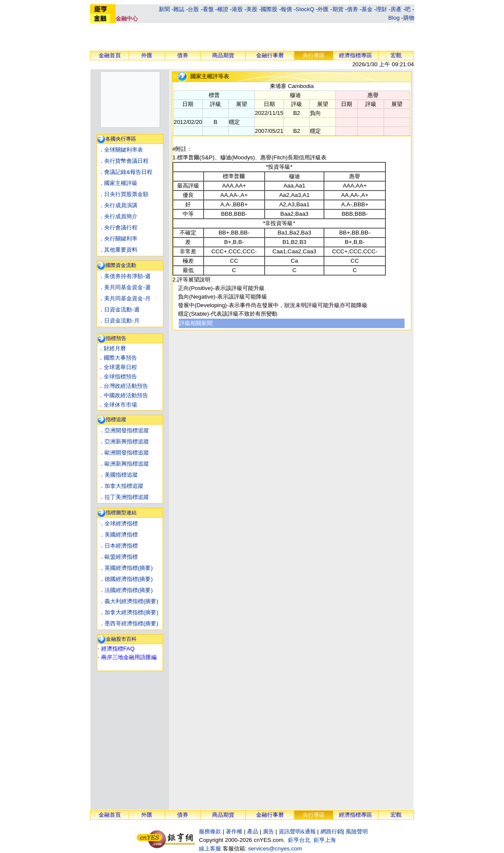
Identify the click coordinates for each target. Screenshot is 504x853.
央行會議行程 (121, 227)
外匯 (323, 9)
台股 (193, 9)
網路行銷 (332, 831)
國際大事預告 (120, 358)
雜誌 (179, 9)
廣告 (268, 831)
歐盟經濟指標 (121, 557)
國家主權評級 (121, 183)
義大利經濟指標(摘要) (131, 601)
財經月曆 (115, 348)
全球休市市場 (120, 405)
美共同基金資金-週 (127, 287)
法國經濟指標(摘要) (129, 590)
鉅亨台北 (299, 840)
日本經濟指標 (121, 546)
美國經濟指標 (121, 535)
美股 (252, 9)
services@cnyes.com (275, 849)
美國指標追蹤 (121, 475)
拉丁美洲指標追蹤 (127, 497)
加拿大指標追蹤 (124, 486)
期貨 (338, 9)
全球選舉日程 (120, 367)
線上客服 (210, 849)
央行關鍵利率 (121, 239)
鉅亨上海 (325, 840)
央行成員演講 (121, 205)
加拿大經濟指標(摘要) (131, 612)
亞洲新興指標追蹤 (127, 441)
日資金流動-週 (122, 309)
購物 (409, 18)
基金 (367, 9)
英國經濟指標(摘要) (129, 568)
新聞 (164, 9)
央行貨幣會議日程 (126, 161)
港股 (237, 9)
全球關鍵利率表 (124, 150)
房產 (396, 9)
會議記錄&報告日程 (128, 172)
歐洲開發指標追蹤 (127, 453)
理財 (382, 9)
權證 (223, 9)
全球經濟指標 (121, 523)
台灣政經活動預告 (126, 386)
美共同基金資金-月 (127, 298)
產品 (253, 831)
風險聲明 (357, 831)
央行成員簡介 (121, 216)
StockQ (305, 9)
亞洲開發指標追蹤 (127, 430)
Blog (394, 18)
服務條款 (210, 831)
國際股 (269, 9)
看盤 (208, 9)
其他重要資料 (121, 250)
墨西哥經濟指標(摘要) (131, 623)
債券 (353, 9)
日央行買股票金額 (126, 194)
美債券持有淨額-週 (127, 276)
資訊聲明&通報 (297, 831)
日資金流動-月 (122, 321)
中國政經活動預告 (126, 395)
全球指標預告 (120, 377)
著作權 (234, 831)
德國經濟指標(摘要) (129, 579)
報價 (286, 9)
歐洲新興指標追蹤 (127, 464)
